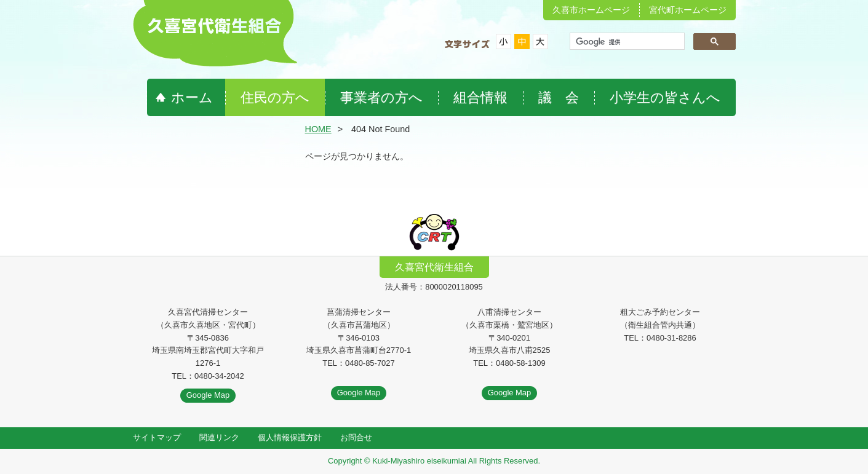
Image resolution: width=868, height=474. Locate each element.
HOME (318, 129)
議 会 (559, 97)
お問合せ (356, 437)
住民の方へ (275, 97)
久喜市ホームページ (591, 10)
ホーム (192, 97)
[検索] (626, 42)
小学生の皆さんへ (665, 97)
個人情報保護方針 (290, 437)
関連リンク (219, 437)
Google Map (208, 395)
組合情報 (480, 97)
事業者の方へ (381, 97)
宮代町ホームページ (688, 10)
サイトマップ (157, 437)
